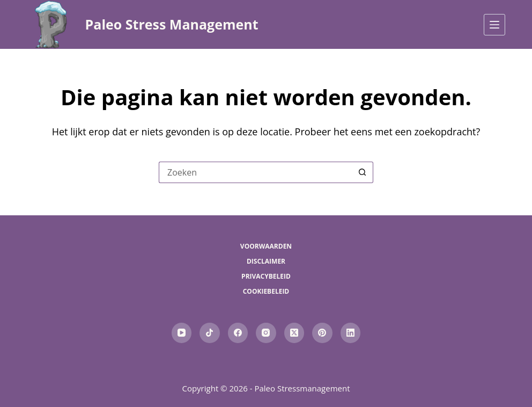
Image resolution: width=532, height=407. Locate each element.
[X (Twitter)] (294, 333)
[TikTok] (210, 333)
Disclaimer (266, 261)
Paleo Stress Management (172, 24)
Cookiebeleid (266, 292)
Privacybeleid (266, 277)
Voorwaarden (266, 246)
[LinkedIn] (351, 333)
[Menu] (494, 25)
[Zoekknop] (363, 172)
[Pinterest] (322, 333)
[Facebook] (238, 333)
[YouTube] (182, 333)
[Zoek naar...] (255, 172)
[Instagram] (266, 333)
